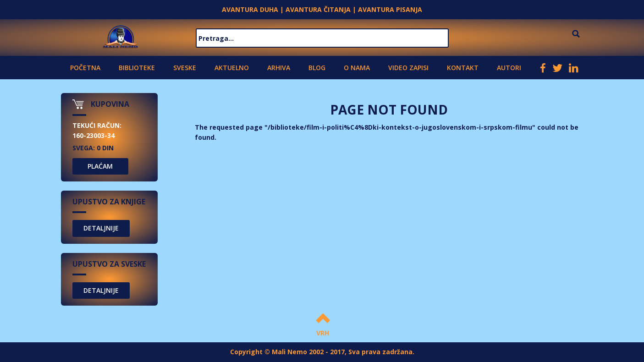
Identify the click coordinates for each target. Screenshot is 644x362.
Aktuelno (232, 68)
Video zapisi (408, 68)
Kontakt (463, 68)
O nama (357, 68)
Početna (85, 68)
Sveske (185, 68)
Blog (317, 68)
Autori (509, 68)
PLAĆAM (100, 166)
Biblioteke (137, 68)
